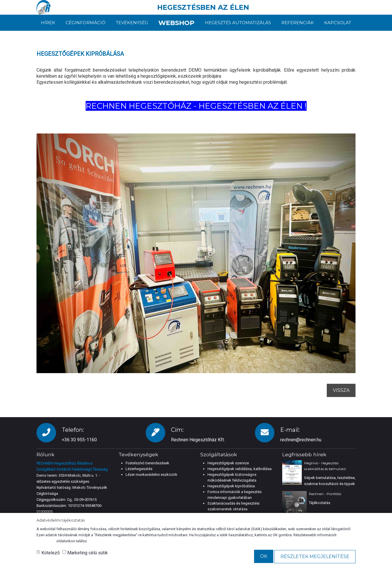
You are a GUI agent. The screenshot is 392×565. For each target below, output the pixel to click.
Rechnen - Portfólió (325, 494)
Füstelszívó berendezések (147, 463)
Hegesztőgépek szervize (228, 463)
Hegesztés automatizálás (239, 23)
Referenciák (298, 23)
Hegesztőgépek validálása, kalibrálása (240, 469)
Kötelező (48, 553)
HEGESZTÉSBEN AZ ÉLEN (203, 7)
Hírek (48, 23)
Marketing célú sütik (85, 553)
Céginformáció (85, 23)
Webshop (176, 23)
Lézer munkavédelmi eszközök (151, 475)
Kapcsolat (338, 23)
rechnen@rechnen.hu (301, 440)
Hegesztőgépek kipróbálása (231, 486)
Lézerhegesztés (139, 469)
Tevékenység (131, 23)
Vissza (341, 390)
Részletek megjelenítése (315, 557)
